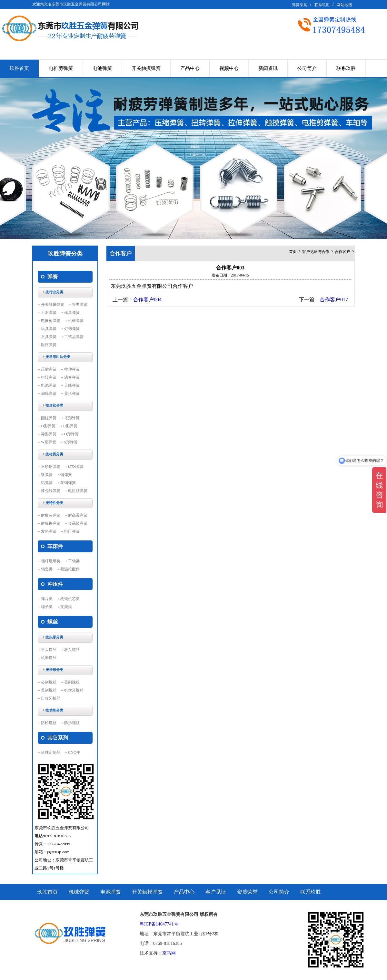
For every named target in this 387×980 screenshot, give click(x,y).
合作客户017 (334, 300)
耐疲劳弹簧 (51, 515)
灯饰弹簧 (72, 329)
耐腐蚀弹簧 (51, 523)
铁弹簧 (47, 475)
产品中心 (190, 68)
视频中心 (229, 68)
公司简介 (307, 68)
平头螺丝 (49, 650)
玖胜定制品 (51, 752)
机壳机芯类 (70, 599)
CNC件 (74, 752)
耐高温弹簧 (78, 515)
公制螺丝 (49, 682)
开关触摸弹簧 (146, 68)
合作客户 (342, 252)
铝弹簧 (47, 483)
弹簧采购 (300, 5)
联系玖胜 (322, 5)
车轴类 (74, 561)
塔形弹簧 (72, 418)
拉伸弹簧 (72, 369)
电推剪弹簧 (61, 68)
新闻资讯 (268, 68)
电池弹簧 (102, 68)
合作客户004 (147, 300)
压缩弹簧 (49, 369)
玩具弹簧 (49, 329)
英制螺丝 (72, 682)
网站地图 (344, 5)
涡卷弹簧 (72, 377)
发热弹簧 (49, 531)
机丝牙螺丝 (74, 690)
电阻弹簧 (72, 531)
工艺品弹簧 (74, 337)
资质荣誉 (247, 892)
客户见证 (216, 892)
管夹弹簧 (80, 305)
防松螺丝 (49, 723)
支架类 (66, 607)
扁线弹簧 (49, 393)
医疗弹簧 (49, 345)
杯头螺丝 (72, 650)
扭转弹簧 (49, 377)
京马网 (169, 953)
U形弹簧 (70, 426)
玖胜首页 (19, 68)
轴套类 (47, 569)
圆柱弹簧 (49, 418)
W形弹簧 (49, 442)
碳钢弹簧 (76, 467)
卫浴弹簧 (49, 313)
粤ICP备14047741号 (159, 924)
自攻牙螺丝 (51, 698)
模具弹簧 (72, 313)
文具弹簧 (49, 337)
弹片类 (47, 599)
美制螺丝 (49, 690)
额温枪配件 (70, 569)
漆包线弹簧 (51, 491)
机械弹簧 (76, 321)
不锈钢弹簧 (51, 467)
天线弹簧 (72, 385)
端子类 (47, 607)
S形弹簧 (71, 442)
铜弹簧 (66, 475)
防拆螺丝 (72, 723)
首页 (293, 252)
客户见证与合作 (316, 252)
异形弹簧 (72, 393)
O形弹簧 (71, 434)
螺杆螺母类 (51, 561)
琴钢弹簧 (68, 483)
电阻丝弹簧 (78, 491)
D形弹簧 (48, 426)
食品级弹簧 (78, 523)
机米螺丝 (49, 658)
